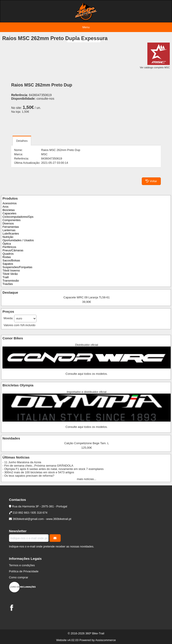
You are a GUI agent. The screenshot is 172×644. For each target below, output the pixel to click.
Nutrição (8, 237)
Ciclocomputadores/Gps (18, 217)
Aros (5, 207)
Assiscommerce (106, 640)
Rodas (7, 257)
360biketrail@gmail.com (28, 519)
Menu (86, 27)
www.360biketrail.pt (59, 519)
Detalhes (22, 141)
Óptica (7, 244)
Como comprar (19, 577)
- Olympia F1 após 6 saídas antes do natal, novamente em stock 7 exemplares (53, 469)
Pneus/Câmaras (13, 250)
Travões (8, 284)
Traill (6, 277)
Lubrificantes (11, 234)
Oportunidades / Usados (18, 240)
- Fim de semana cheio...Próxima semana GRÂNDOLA (38, 466)
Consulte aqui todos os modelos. (87, 374)
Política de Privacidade (24, 571)
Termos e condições (22, 565)
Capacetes (9, 213)
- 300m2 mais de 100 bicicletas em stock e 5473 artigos (38, 472)
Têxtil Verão (10, 274)
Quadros (8, 254)
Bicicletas (9, 210)
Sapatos (8, 264)
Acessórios (10, 203)
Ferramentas (11, 227)
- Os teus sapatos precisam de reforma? (28, 476)
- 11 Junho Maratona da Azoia (22, 462)
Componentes (12, 220)
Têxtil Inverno (11, 270)
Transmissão (11, 281)
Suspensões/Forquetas (17, 267)
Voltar (151, 181)
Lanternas (9, 230)
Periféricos (9, 247)
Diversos (8, 223)
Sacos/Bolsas (11, 260)
